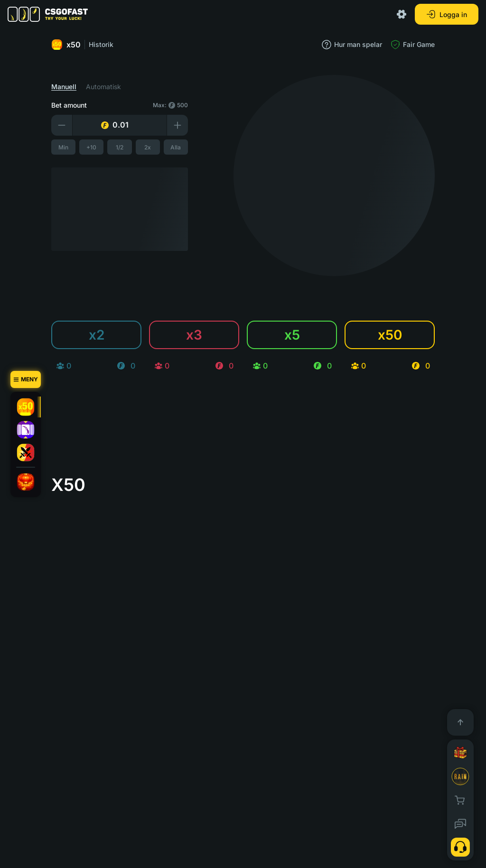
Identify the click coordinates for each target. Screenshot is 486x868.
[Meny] (26, 379)
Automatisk (103, 87)
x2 (97, 335)
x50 (66, 45)
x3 (194, 335)
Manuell (64, 87)
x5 (292, 335)
